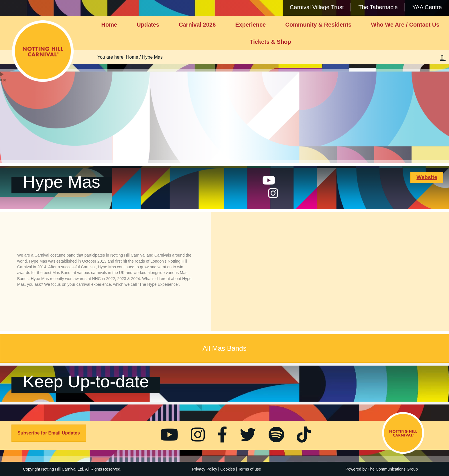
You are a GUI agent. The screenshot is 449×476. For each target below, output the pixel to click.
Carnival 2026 (197, 25)
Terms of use (249, 469)
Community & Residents (318, 25)
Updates (148, 25)
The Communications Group (393, 469)
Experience (250, 25)
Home (109, 25)
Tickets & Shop (270, 42)
